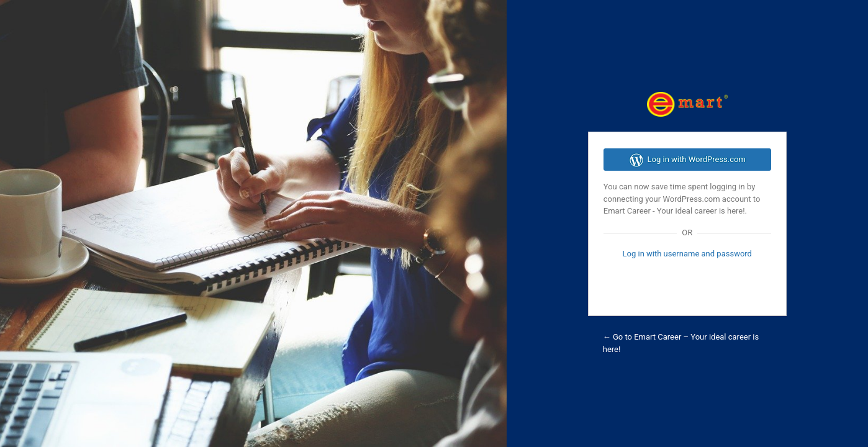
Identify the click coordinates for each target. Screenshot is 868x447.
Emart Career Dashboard (687, 104)
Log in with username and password (687, 254)
